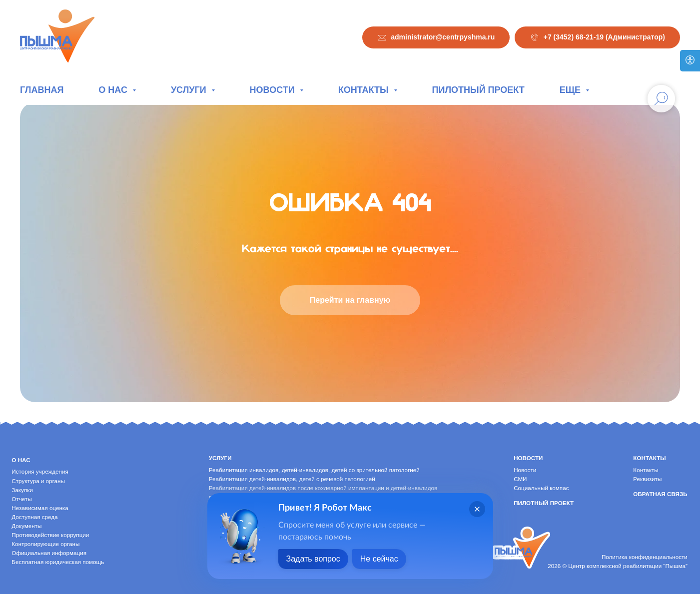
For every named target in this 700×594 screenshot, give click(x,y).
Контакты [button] (365, 90)
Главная (42, 90)
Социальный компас (541, 488)
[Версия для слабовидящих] (690, 61)
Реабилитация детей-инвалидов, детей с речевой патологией (292, 479)
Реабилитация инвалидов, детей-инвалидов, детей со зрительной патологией (314, 470)
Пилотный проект (478, 90)
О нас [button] (114, 90)
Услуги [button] (190, 90)
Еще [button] (571, 90)
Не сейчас (379, 559)
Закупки (22, 490)
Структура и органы (38, 481)
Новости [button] (274, 90)
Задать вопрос (313, 559)
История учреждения (40, 471)
